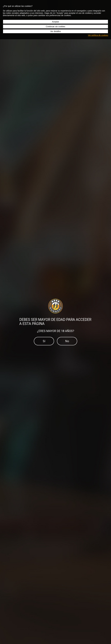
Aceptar (55, 22)
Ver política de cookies (98, 35)
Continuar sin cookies (55, 27)
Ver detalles (55, 31)
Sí (44, 341)
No (67, 341)
